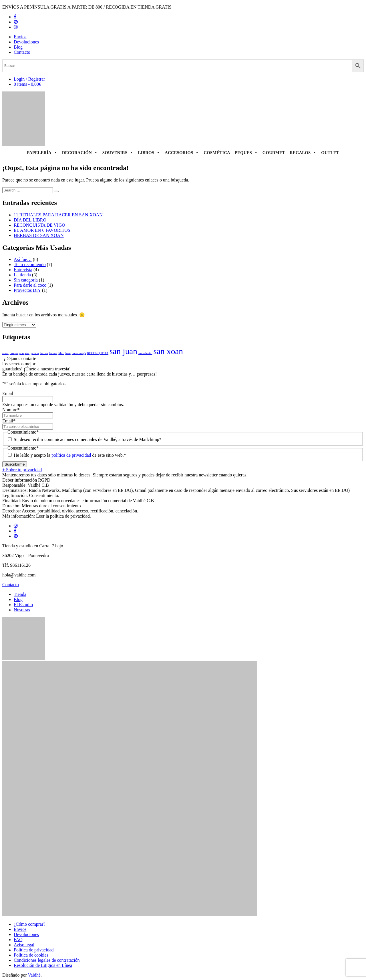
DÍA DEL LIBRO (30, 220)
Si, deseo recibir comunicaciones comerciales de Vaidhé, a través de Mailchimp (88, 439)
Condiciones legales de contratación (47, 960)
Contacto (22, 52)
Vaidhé (34, 975)
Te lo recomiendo (30, 265)
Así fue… (23, 259)
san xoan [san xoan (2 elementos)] (168, 351)
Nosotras (22, 610)
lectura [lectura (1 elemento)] (53, 353)
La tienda (22, 275)
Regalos (303, 153)
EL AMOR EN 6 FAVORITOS (42, 230)
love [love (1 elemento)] (68, 353)
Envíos (20, 37)
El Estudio (23, 605)
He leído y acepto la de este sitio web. (70, 455)
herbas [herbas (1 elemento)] (44, 353)
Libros (149, 153)
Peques (246, 153)
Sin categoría (26, 280)
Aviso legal (24, 945)
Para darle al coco (30, 285)
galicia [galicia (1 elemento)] (35, 353)
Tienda (20, 594)
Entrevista (23, 270)
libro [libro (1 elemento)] (61, 353)
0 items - (27, 84)
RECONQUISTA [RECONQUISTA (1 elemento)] (98, 353)
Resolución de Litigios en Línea (43, 965)
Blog (18, 47)
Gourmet (274, 153)
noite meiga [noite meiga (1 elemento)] (79, 353)
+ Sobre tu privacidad (22, 470)
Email (8, 393)
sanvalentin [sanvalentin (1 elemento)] (145, 353)
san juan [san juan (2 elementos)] (123, 351)
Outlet (330, 153)
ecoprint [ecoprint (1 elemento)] (24, 353)
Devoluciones (26, 42)
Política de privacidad (34, 950)
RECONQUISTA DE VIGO (39, 225)
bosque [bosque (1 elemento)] (14, 353)
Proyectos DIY (27, 290)
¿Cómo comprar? (30, 924)
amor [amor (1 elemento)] (5, 353)
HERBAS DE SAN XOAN (39, 235)
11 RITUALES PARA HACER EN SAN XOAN (58, 215)
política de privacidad (71, 455)
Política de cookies (31, 955)
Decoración (80, 153)
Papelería (42, 153)
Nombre (11, 410)
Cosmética (217, 153)
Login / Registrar (29, 79)
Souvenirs (118, 153)
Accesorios (182, 153)
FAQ (18, 940)
